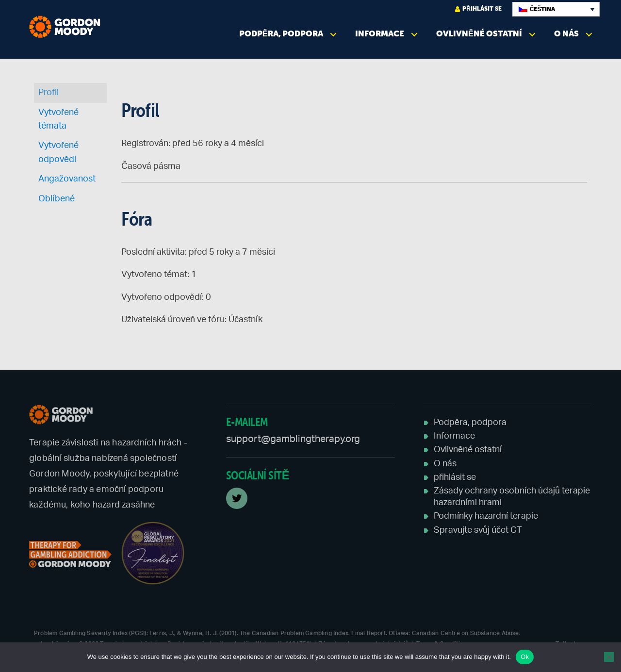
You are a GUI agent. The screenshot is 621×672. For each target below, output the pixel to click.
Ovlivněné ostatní (479, 34)
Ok (525, 657)
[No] (609, 657)
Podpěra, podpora (281, 34)
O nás (566, 34)
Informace (380, 34)
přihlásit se (478, 9)
